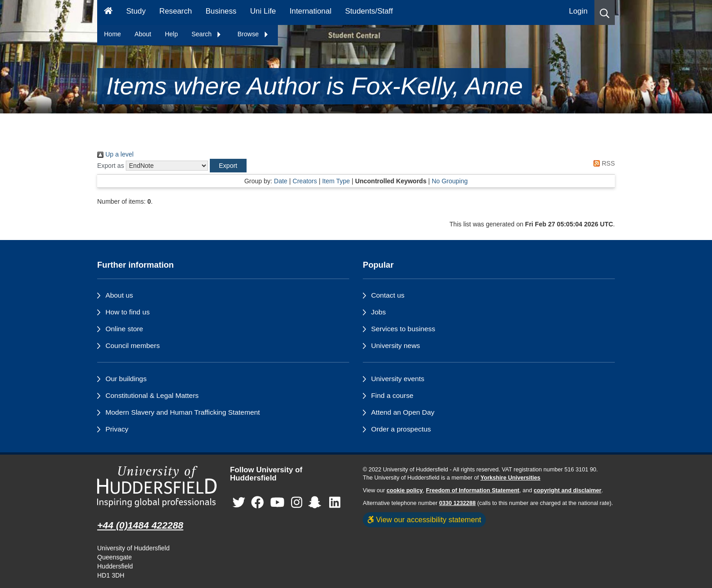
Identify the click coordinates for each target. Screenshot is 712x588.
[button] (605, 12)
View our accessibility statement (424, 519)
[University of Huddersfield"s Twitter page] (239, 503)
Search (207, 34)
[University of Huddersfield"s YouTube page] (277, 503)
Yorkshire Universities (510, 478)
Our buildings (126, 379)
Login (578, 11)
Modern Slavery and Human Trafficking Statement (183, 412)
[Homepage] (108, 12)
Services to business (403, 329)
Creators (305, 181)
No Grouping (450, 181)
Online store (124, 329)
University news (396, 345)
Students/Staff (369, 11)
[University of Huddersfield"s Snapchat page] (316, 503)
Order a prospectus (401, 429)
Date (281, 181)
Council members (133, 345)
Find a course (392, 395)
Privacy (117, 429)
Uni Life (263, 11)
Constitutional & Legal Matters (152, 395)
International (311, 11)
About (143, 34)
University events (398, 379)
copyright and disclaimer (567, 490)
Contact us (388, 295)
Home (112, 34)
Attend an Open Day (403, 412)
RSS (603, 163)
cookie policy (405, 490)
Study (136, 11)
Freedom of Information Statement (473, 490)
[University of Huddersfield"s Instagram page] (297, 503)
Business (221, 11)
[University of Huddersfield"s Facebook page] (257, 503)
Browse (253, 34)
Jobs (378, 312)
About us (119, 295)
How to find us (128, 312)
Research (176, 11)
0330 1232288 (457, 503)
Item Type (336, 181)
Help (171, 34)
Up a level (115, 154)
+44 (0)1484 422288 (140, 525)
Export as (111, 166)
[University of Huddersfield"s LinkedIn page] (335, 503)
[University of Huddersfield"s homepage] (157, 487)
